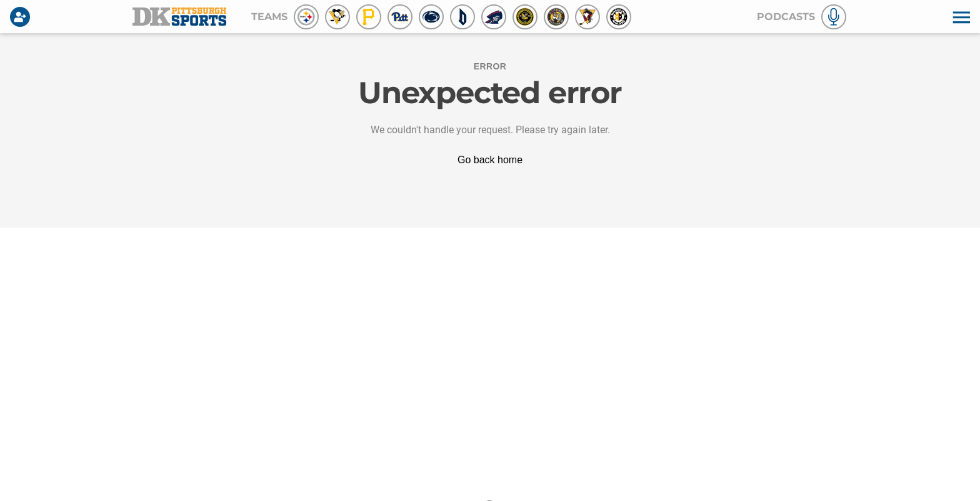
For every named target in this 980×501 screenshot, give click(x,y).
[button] (960, 17)
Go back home (490, 160)
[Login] (22, 17)
